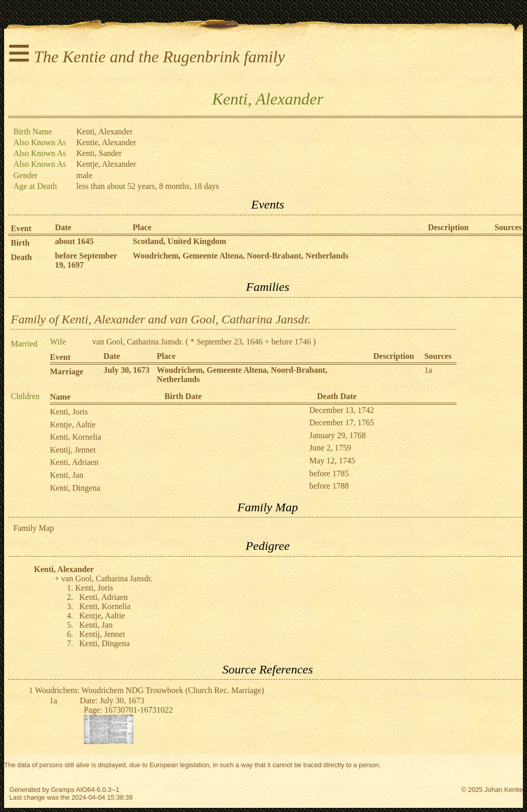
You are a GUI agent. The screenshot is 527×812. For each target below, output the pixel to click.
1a (428, 370)
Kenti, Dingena (75, 488)
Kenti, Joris (69, 412)
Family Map (34, 528)
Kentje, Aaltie (73, 425)
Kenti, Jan (67, 475)
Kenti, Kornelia (76, 437)
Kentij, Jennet (73, 450)
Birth (20, 243)
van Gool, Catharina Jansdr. (138, 342)
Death (21, 257)
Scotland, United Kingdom (180, 241)
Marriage (67, 372)
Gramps (63, 790)
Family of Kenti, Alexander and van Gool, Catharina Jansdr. (161, 319)
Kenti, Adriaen (74, 462)
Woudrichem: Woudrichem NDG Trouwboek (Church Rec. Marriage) (150, 690)
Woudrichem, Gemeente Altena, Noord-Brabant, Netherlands (241, 256)
